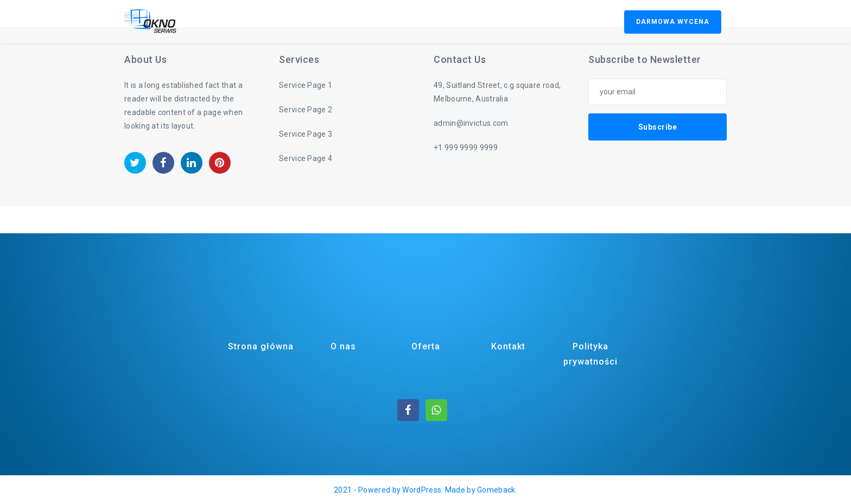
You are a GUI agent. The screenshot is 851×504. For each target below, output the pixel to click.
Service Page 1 (306, 85)
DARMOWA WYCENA (673, 22)
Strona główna (261, 346)
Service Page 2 (306, 110)
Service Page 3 (306, 134)
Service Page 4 (306, 158)
